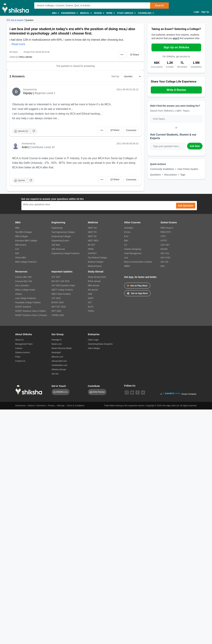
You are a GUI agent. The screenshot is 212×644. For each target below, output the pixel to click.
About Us (19, 340)
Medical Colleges (96, 262)
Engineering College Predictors (66, 253)
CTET (163, 236)
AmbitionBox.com (59, 365)
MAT (17, 253)
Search (159, 6)
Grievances (20, 406)
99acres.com (57, 357)
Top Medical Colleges (98, 258)
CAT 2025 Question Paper (63, 286)
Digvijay (28, 93)
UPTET (164, 241)
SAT (90, 303)
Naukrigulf (56, 353)
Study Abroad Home (97, 277)
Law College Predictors (26, 298)
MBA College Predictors (26, 262)
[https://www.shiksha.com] (8, 20)
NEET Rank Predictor (61, 294)
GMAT (91, 298)
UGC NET (165, 245)
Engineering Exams (60, 241)
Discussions (171, 175)
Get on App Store (137, 293)
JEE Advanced (58, 249)
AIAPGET (92, 253)
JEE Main (56, 245)
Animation (129, 228)
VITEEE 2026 (58, 315)
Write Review (99, 392)
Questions (155, 175)
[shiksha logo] (30, 390)
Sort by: (115, 76)
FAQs (18, 357)
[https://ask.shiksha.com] (17, 20)
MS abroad (93, 290)
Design (99, 13)
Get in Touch (59, 386)
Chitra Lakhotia (25, 57)
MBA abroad (93, 286)
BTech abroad (94, 281)
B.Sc (126, 236)
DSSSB (164, 249)
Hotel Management (133, 253)
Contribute (94, 386)
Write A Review (176, 90)
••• (122, 55)
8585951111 (62, 392)
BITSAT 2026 (58, 303)
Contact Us (20, 361)
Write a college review (25, 290)
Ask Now (195, 146)
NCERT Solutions (23, 307)
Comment (131, 130)
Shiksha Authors (23, 353)
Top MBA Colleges (24, 232)
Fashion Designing (133, 249)
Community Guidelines (162, 169)
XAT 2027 (56, 277)
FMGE (91, 249)
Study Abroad (126, 13)
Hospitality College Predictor (28, 303)
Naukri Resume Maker (62, 348)
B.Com (127, 232)
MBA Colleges (22, 236)
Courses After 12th (24, 281)
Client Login (93, 340)
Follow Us (130, 386)
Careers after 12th (23, 277)
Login (196, 12)
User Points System (188, 169)
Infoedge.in (57, 340)
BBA (126, 241)
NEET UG (92, 228)
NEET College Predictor (62, 290)
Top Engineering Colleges (63, 232)
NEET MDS (93, 241)
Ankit (25, 147)
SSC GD (164, 262)
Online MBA (21, 258)
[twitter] (143, 392)
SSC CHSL (166, 258)
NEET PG (92, 232)
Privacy (51, 406)
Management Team (24, 344)
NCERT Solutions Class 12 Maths (31, 311)
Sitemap (61, 406)
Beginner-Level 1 (45, 93)
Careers (19, 348)
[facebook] (138, 392)
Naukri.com (57, 344)
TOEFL (91, 311)
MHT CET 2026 (59, 307)
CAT (17, 249)
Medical (86, 13)
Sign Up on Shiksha (176, 47)
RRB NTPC (166, 232)
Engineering (69, 13)
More (110, 13)
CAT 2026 (56, 298)
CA (126, 245)
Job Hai (55, 374)
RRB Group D (167, 228)
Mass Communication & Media (138, 262)
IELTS (91, 307)
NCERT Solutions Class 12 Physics (31, 315)
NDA (163, 266)
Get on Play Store (137, 286)
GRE (90, 294)
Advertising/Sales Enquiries (100, 344)
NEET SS (92, 236)
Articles (19, 294)
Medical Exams (95, 266)
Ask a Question (22, 286)
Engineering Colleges (61, 236)
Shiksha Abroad (59, 370)
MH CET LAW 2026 (60, 281)
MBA (55, 13)
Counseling (146, 13)
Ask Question (186, 206)
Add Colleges (94, 348)
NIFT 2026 (56, 311)
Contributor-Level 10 (42, 147)
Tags (183, 175)
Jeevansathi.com (59, 361)
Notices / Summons (37, 406)
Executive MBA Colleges (26, 241)
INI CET (91, 245)
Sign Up (205, 12)
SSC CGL (165, 253)
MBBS (127, 266)
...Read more (17, 44)
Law (126, 258)
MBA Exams (21, 245)
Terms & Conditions (76, 406)
